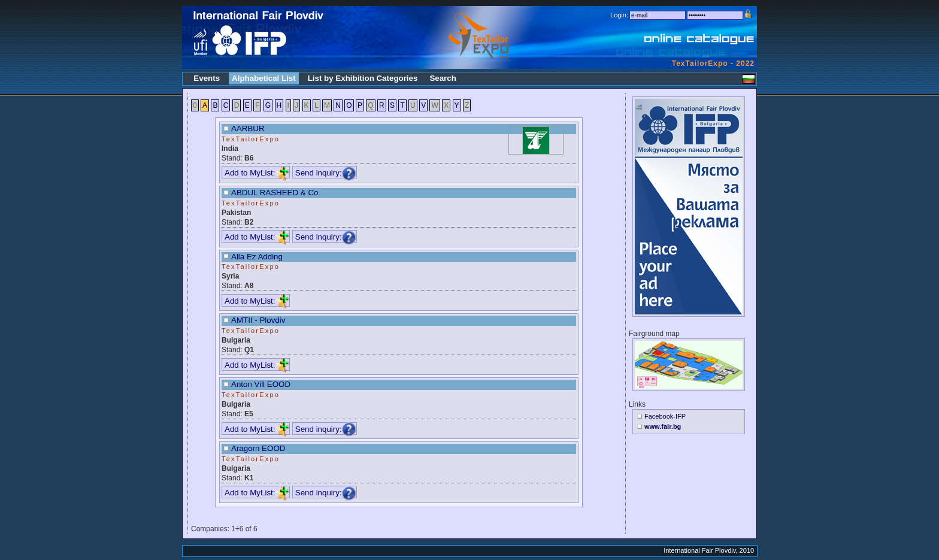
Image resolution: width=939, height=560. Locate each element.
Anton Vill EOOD (261, 384)
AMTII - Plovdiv (258, 320)
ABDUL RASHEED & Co (275, 193)
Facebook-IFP (665, 416)
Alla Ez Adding (257, 257)
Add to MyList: (257, 173)
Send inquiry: (326, 173)
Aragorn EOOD (258, 448)
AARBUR (248, 128)
